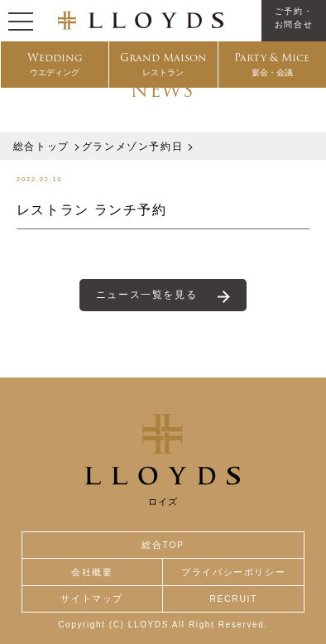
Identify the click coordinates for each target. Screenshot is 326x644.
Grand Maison (163, 65)
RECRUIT (233, 598)
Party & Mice (272, 65)
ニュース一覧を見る (146, 295)
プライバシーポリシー (233, 572)
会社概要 (92, 572)
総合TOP (163, 545)
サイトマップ (92, 598)
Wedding (55, 65)
